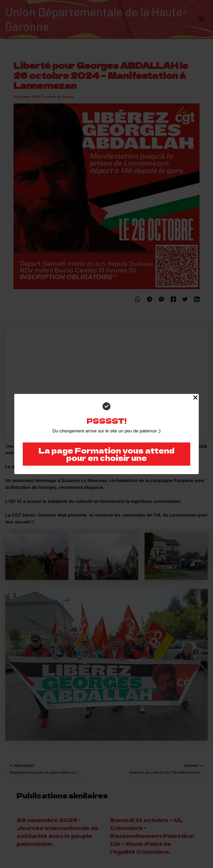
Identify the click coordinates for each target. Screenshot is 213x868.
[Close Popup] (195, 398)
